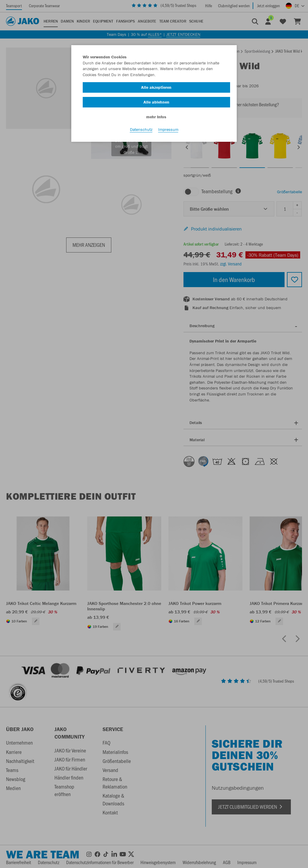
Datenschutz (141, 130)
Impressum (168, 130)
